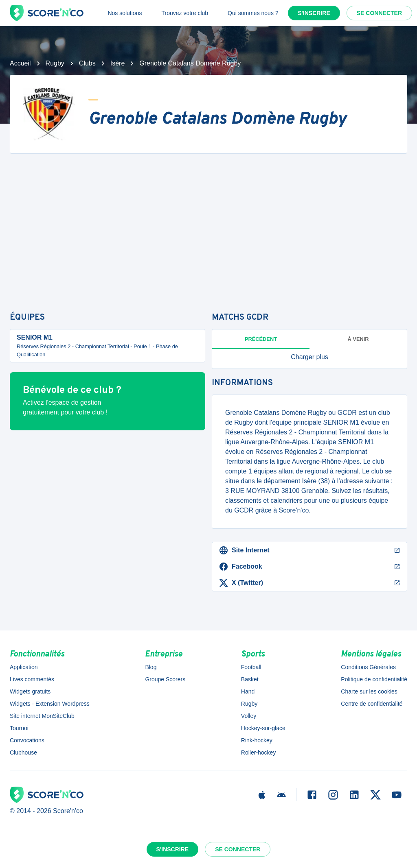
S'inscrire (314, 13)
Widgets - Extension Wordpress (50, 704)
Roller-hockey (259, 752)
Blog (151, 667)
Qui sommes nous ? (253, 13)
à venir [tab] (358, 339)
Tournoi (19, 728)
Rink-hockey (257, 740)
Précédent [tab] (261, 339)
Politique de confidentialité (374, 679)
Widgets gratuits (30, 691)
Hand (248, 691)
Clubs (87, 63)
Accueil (20, 63)
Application (24, 667)
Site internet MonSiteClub (42, 716)
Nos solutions (125, 13)
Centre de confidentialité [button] (372, 704)
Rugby (55, 63)
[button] (309, 357)
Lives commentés (32, 679)
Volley (249, 716)
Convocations (27, 740)
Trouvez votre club (185, 13)
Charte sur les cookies (369, 691)
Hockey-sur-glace (263, 728)
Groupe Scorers (165, 679)
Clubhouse (23, 752)
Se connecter (379, 13)
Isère (118, 63)
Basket (250, 679)
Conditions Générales (368, 667)
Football (251, 667)
